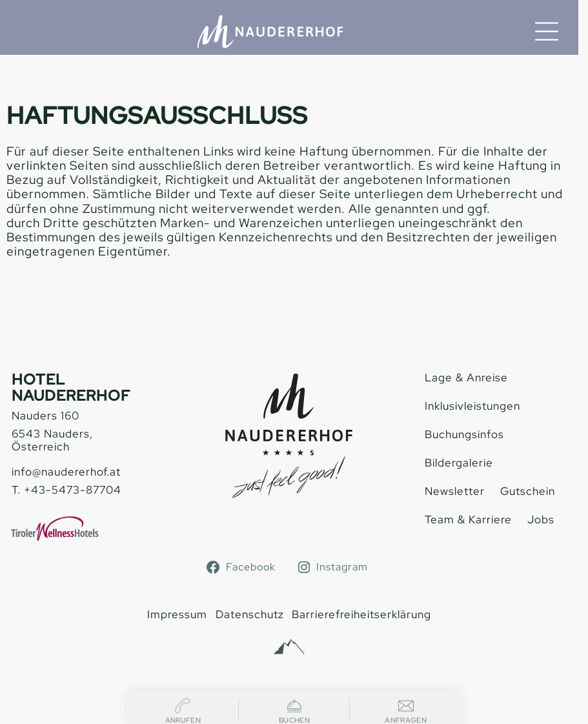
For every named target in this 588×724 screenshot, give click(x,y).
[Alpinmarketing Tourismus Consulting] (289, 647)
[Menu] (547, 32)
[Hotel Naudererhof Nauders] (270, 32)
